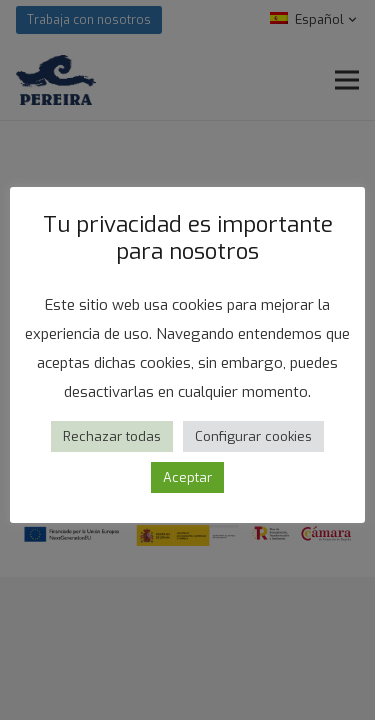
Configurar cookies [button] (253, 436)
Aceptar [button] (187, 477)
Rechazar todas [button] (112, 436)
